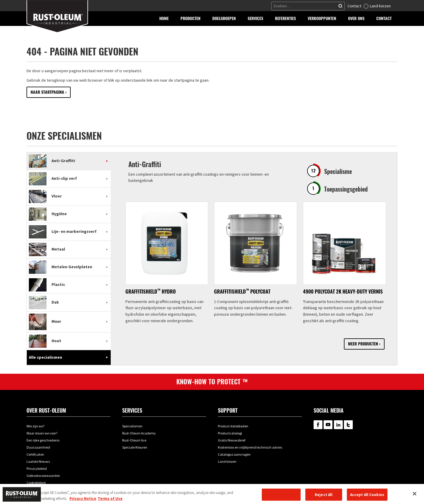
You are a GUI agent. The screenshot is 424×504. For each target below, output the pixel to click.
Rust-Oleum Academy (139, 433)
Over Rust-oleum (46, 410)
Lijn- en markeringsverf (63, 231)
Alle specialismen (45, 357)
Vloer (45, 196)
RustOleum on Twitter (348, 425)
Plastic (47, 284)
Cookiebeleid (36, 483)
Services (132, 410)
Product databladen (233, 426)
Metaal (47, 249)
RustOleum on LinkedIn (338, 425)
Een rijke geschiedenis (43, 440)
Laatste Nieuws (38, 461)
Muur (45, 321)
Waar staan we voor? (42, 433)
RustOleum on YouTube (328, 425)
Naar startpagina (47, 92)
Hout (45, 341)
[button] (191, 19)
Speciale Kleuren (135, 447)
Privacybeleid (37, 468)
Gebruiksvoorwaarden (43, 476)
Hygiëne (48, 214)
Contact (354, 6)
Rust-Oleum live (134, 440)
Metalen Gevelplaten (61, 267)
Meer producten (363, 344)
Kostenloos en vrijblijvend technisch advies (250, 447)
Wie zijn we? (35, 426)
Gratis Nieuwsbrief (232, 440)
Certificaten (35, 454)
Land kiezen (380, 6)
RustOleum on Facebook (318, 425)
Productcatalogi (230, 433)
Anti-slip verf (53, 178)
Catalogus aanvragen (234, 454)
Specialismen (132, 426)
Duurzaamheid (38, 447)
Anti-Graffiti (52, 161)
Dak (44, 302)
